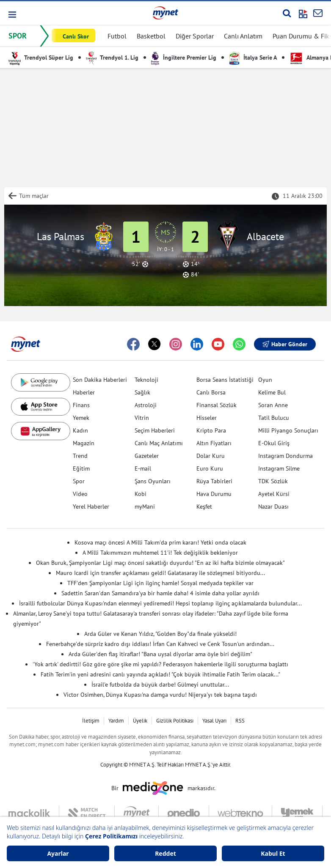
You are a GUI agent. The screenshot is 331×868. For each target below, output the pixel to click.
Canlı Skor (76, 36)
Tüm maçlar (34, 196)
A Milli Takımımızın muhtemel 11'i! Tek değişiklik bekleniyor (160, 553)
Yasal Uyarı (214, 721)
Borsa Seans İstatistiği (225, 380)
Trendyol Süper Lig (41, 58)
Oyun (265, 380)
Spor (79, 481)
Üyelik (140, 721)
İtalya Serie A (253, 58)
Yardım (116, 721)
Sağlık (142, 392)
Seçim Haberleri (155, 430)
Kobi (141, 494)
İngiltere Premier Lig (184, 58)
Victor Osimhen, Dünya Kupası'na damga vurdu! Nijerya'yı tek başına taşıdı (160, 695)
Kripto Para (211, 430)
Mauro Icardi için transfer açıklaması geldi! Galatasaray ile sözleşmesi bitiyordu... (160, 573)
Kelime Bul (272, 392)
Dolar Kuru (211, 456)
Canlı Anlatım (243, 36)
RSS (240, 721)
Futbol (117, 36)
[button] (12, 15)
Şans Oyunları (153, 481)
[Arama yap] (287, 13)
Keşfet (204, 507)
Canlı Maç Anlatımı (159, 443)
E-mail (143, 468)
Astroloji (146, 405)
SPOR (18, 36)
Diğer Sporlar (195, 36)
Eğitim (81, 468)
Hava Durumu (214, 494)
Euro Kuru (210, 468)
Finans (81, 405)
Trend (80, 456)
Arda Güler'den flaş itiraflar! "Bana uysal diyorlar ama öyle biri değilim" (160, 654)
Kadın (80, 430)
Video (80, 494)
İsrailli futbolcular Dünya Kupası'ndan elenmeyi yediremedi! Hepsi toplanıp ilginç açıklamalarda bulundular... (160, 603)
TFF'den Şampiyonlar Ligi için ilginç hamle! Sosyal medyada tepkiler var (160, 583)
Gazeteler (147, 456)
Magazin (84, 443)
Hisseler (207, 418)
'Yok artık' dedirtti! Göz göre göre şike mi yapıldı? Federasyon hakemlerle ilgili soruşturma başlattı (160, 664)
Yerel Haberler (91, 507)
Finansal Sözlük (217, 405)
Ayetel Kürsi (274, 494)
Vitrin (142, 418)
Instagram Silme (279, 468)
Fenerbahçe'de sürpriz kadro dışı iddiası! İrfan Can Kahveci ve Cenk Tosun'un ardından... (160, 644)
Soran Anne (273, 405)
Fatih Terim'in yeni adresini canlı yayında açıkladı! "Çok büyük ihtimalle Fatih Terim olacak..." (160, 674)
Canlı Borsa (211, 392)
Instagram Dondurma (285, 456)
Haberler (84, 392)
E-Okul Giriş (274, 443)
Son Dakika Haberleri (100, 380)
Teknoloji (146, 380)
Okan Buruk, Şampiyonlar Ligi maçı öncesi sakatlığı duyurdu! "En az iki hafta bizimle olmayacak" (160, 563)
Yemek (81, 418)
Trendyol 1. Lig (112, 58)
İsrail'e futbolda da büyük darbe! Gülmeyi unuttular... (160, 685)
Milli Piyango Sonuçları (288, 430)
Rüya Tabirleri (214, 481)
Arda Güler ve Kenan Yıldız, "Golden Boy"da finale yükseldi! (160, 634)
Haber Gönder (285, 344)
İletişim (91, 721)
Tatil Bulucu (274, 418)
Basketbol (151, 36)
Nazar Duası (273, 507)
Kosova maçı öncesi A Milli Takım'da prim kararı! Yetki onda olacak (160, 542)
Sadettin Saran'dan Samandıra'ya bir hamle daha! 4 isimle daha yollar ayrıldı (160, 593)
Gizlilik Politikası (175, 721)
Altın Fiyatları (214, 443)
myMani (145, 507)
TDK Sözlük (273, 481)
